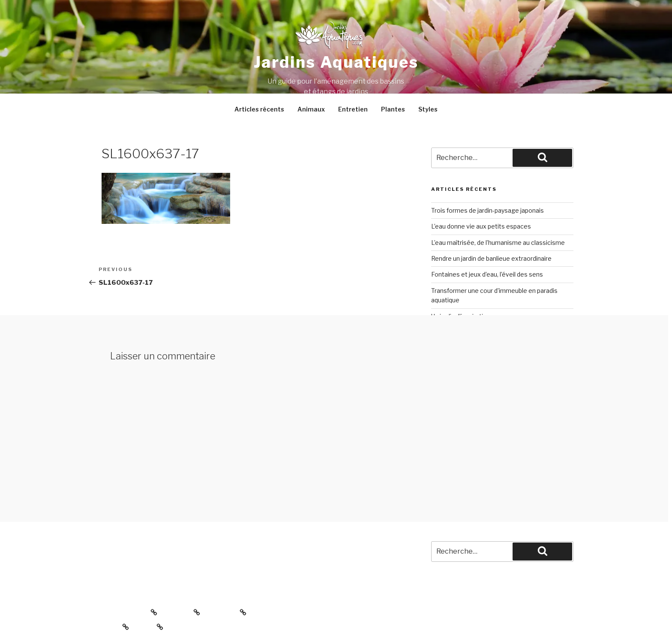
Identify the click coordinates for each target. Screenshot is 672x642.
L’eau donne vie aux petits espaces (481, 226)
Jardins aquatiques (336, 62)
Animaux (311, 109)
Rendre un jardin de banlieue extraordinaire (491, 258)
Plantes (393, 109)
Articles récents (259, 109)
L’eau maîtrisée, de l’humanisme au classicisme (498, 243)
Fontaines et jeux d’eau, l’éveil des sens (487, 274)
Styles (428, 109)
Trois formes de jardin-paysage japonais (487, 210)
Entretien (353, 109)
